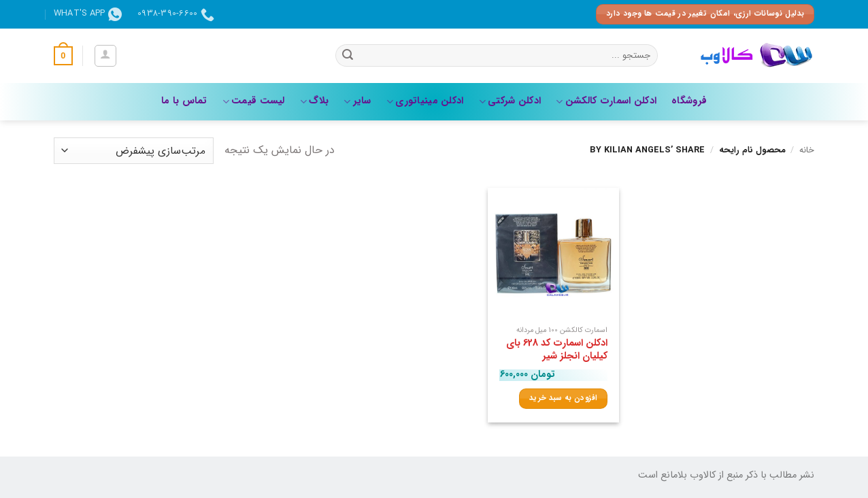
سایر (357, 101)
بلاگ (314, 101)
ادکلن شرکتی (510, 101)
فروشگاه (689, 101)
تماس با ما (184, 101)
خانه (807, 150)
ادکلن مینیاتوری (425, 101)
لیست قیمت (254, 101)
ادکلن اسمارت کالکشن (606, 101)
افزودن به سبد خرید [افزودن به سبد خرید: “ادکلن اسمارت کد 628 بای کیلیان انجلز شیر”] (563, 398)
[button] (105, 56)
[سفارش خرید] (134, 151)
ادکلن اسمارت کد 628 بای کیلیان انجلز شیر (557, 350)
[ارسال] (348, 56)
